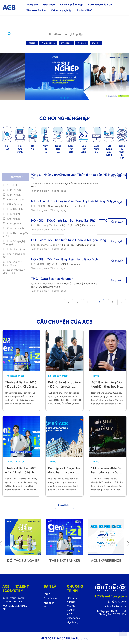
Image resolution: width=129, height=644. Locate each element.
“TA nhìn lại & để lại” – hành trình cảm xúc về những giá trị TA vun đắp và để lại (107, 474)
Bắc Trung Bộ (77, 183)
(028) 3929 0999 (117, 601)
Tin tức (95, 375)
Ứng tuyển (117, 175)
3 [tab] (68, 97)
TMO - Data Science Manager (52, 278)
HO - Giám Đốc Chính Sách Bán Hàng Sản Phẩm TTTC (69, 220)
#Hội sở (82, 43)
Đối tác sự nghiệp (62, 10)
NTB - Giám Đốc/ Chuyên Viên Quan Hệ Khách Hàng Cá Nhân (74, 201)
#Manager (66, 43)
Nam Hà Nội (61, 183)
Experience (91, 183)
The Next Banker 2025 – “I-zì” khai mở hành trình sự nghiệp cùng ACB (21, 474)
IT (45, 607)
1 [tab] (61, 97)
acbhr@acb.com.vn (115, 606)
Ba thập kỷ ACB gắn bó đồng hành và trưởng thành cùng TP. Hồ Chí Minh (64, 474)
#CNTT (96, 43)
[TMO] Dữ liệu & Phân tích (45, 286)
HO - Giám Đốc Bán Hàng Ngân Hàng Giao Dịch (64, 259)
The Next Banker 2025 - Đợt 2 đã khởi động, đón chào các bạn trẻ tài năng (21, 388)
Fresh (34, 186)
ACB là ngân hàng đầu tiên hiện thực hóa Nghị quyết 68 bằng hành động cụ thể (108, 388)
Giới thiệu (49, 5)
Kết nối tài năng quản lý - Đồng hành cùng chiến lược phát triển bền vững (64, 388)
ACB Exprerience (106, 560)
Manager (49, 602)
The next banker (65, 560)
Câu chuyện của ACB (100, 5)
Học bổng (73, 622)
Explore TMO (85, 10)
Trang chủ (32, 5)
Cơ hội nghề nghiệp (71, 5)
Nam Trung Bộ (56, 205)
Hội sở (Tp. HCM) (72, 225)
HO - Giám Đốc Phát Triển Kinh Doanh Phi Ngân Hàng (69, 239)
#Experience (48, 43)
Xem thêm (65, 505)
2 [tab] (64, 97)
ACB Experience (73, 616)
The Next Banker (36, 10)
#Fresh (32, 43)
